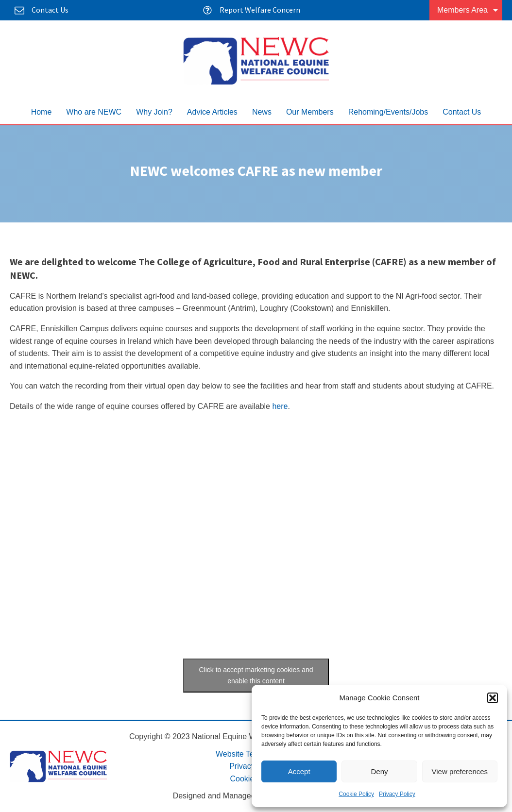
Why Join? (154, 112)
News (262, 112)
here (280, 406)
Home (42, 112)
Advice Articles (212, 112)
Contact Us (462, 112)
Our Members (310, 112)
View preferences (460, 771)
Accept (299, 771)
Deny (379, 771)
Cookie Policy (356, 794)
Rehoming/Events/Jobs (388, 112)
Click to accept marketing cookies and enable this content (256, 675)
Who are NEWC (94, 112)
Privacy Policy (397, 794)
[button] (493, 698)
